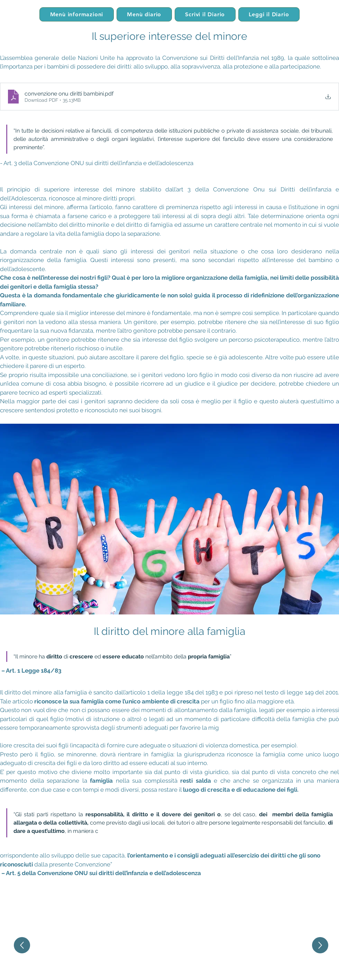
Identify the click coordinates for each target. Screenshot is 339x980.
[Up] (22, 945)
